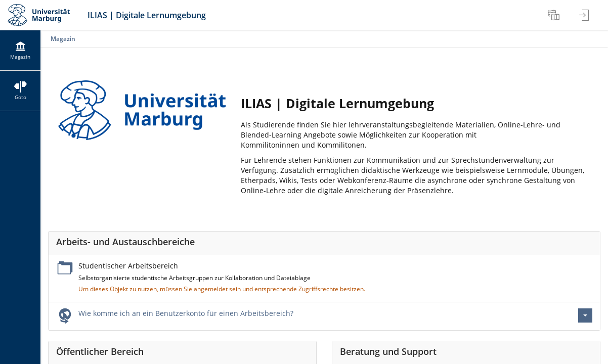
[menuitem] (555, 15)
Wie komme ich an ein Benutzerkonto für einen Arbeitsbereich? (186, 313)
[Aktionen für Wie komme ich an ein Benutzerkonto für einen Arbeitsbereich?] (585, 315)
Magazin (63, 39)
